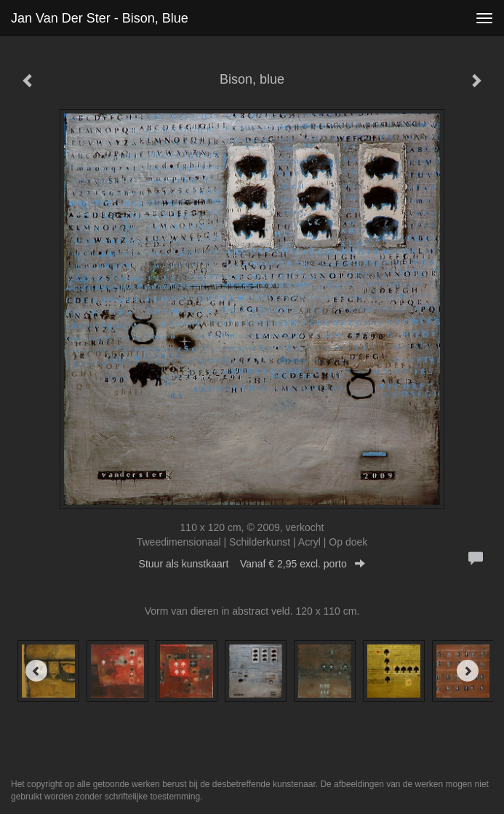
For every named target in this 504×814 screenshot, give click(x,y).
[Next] (468, 671)
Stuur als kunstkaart (252, 564)
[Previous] (36, 671)
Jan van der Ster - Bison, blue (100, 18)
